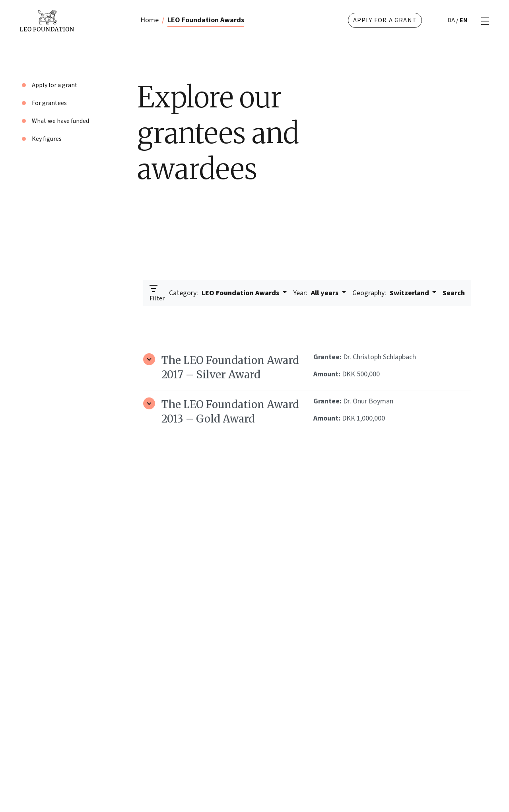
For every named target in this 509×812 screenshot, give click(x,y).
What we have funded (60, 121)
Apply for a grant (385, 20)
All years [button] (317, 293)
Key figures (47, 139)
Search (454, 293)
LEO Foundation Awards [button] (225, 293)
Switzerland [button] (391, 293)
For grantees (49, 103)
